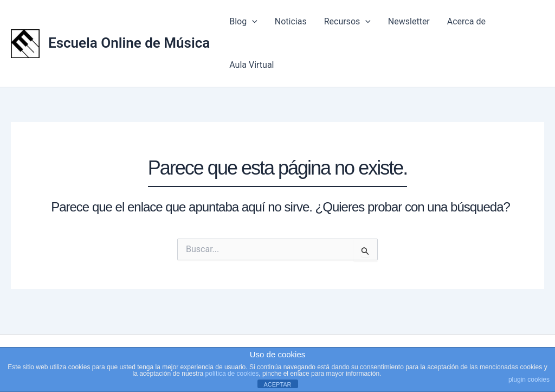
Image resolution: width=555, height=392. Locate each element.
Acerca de (466, 21)
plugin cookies (529, 380)
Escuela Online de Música (129, 43)
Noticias (291, 21)
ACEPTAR (277, 384)
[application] (252, 22)
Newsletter (409, 21)
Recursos (347, 22)
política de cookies (232, 374)
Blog (243, 22)
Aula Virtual (251, 65)
